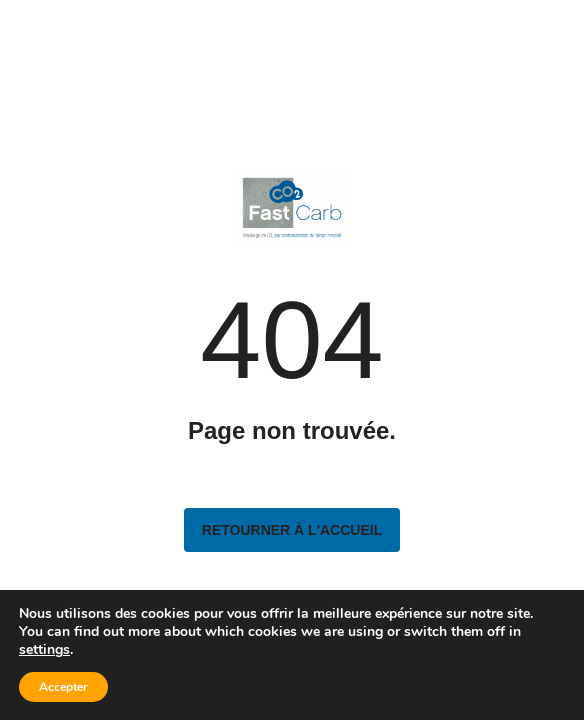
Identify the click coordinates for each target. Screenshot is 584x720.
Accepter (63, 687)
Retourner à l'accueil (292, 530)
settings (44, 650)
